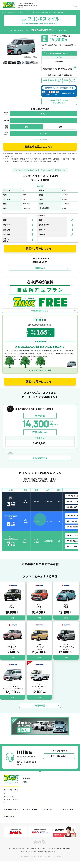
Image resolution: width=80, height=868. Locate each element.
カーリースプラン (22, 12)
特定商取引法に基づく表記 (36, 855)
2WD (27, 130)
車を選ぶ (26, 785)
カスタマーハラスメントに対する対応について (37, 858)
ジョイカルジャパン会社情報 (59, 855)
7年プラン (43, 117)
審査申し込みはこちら (39, 253)
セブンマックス (10, 12)
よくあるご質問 (67, 816)
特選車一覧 (40, 712)
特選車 (25, 788)
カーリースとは (9, 803)
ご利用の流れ (47, 816)
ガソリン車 (43, 137)
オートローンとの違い (11, 808)
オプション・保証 (30, 816)
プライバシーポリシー (14, 855)
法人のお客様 (9, 823)
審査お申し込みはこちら (39, 150)
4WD (60, 130)
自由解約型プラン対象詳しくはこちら (59, 105)
